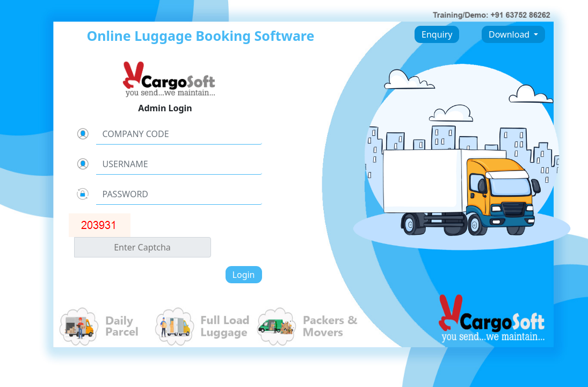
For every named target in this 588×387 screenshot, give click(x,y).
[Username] (179, 164)
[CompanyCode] (179, 134)
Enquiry (437, 34)
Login (244, 275)
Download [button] (510, 34)
